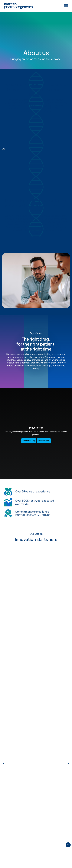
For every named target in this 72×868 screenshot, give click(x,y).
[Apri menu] (66, 6)
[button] (4, 521)
